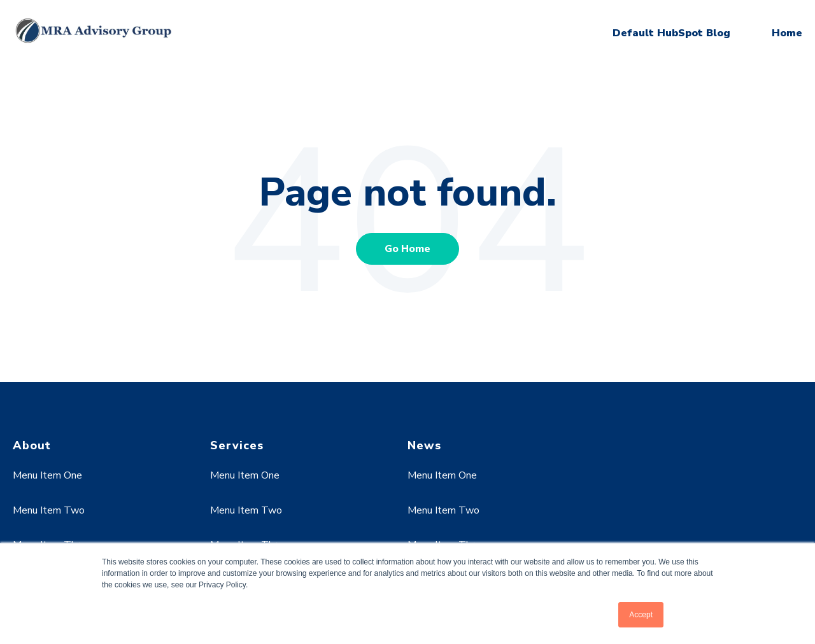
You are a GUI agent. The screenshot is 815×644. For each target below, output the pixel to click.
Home (787, 33)
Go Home (407, 249)
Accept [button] (641, 615)
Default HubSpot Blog (671, 33)
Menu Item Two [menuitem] (49, 510)
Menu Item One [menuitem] (47, 475)
